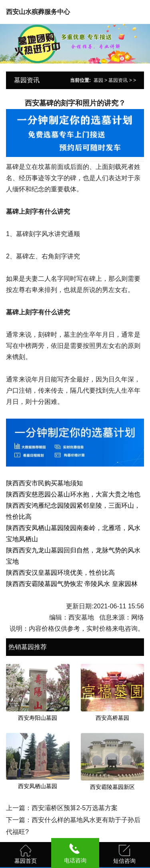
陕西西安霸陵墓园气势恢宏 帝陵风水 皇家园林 (72, 584)
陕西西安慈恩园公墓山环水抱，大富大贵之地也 (73, 494)
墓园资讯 (118, 80)
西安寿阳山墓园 (38, 718)
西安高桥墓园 (112, 718)
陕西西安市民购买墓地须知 (44, 483)
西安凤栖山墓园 (38, 786)
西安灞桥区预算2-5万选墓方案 (75, 808)
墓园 (98, 80)
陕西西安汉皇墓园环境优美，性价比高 (60, 573)
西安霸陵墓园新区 (112, 787)
